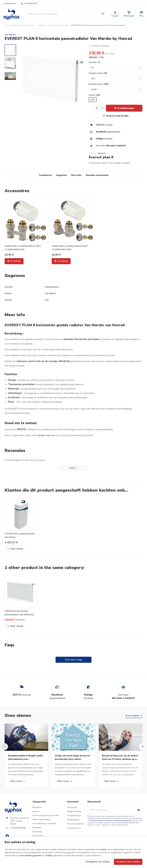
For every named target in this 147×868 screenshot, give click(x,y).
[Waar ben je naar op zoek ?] (66, 14)
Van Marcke (10, 35)
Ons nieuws (38, 836)
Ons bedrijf (72, 807)
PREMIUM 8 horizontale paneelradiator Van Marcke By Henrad (19, 613)
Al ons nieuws (132, 716)
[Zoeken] (103, 14)
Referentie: (93, 153)
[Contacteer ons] (10, 3)
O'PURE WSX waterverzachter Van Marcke (20, 535)
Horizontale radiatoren (59, 25)
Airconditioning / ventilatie (44, 823)
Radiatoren (42, 25)
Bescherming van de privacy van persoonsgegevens (111, 821)
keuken (36, 811)
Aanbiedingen (73, 820)
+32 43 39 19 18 (18, 828)
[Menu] (141, 14)
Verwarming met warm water (22, 25)
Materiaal (37, 828)
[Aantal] (97, 108)
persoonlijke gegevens (31, 855)
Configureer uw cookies (98, 862)
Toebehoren (45, 175)
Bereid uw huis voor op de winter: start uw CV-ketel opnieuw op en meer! (120, 758)
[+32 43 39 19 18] (29, 3)
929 (93, 100)
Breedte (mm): (99, 84)
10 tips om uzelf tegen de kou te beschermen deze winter (72, 757)
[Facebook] (7, 836)
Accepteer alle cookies (128, 862)
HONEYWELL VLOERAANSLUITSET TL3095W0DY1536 (23, 248)
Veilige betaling (74, 811)
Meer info (76, 175)
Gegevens (61, 175)
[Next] (142, 747)
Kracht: (94, 95)
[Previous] (5, 747)
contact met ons (46, 435)
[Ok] (139, 810)
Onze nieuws (18, 715)
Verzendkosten (74, 816)
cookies (103, 849)
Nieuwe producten (76, 824)
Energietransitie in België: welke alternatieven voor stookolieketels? (25, 758)
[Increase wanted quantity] (102, 108)
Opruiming (37, 832)
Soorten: (94, 62)
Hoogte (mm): (98, 73)
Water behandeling (41, 819)
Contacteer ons (74, 828)
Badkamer (37, 807)
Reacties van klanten (97, 175)
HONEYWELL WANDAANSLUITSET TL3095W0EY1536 (70, 248)
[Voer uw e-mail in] (115, 810)
